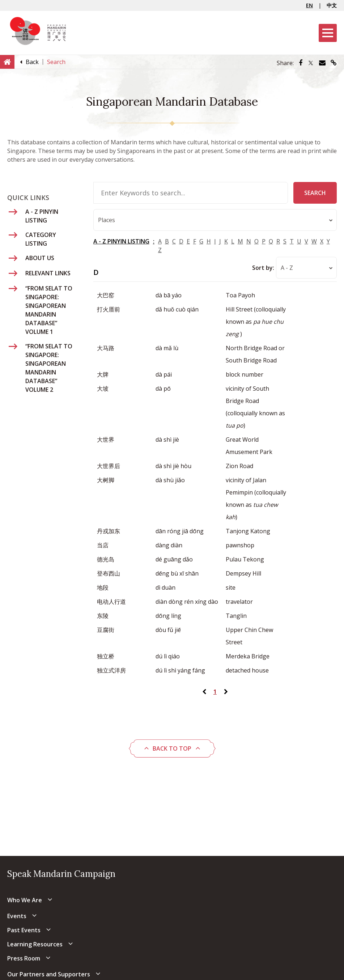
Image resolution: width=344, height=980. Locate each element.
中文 (332, 5)
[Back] (32, 62)
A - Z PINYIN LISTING (121, 241)
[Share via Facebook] (301, 63)
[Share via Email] (322, 63)
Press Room (24, 958)
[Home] (7, 61)
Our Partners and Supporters (49, 974)
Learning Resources (35, 944)
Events (17, 916)
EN (309, 5)
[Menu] (328, 33)
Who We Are (25, 900)
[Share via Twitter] (311, 63)
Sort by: (263, 268)
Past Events (24, 930)
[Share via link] (334, 63)
